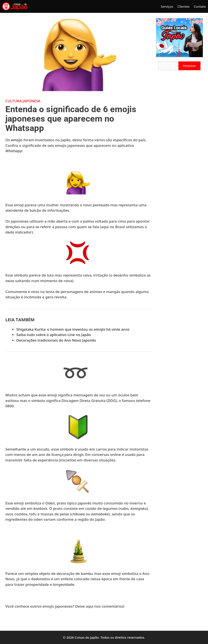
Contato (200, 6)
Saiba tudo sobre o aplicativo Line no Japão (54, 335)
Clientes (184, 6)
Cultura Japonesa (23, 101)
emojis (17, 140)
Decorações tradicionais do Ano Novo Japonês (56, 340)
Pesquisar (189, 66)
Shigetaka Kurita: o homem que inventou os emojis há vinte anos (73, 329)
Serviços (167, 6)
